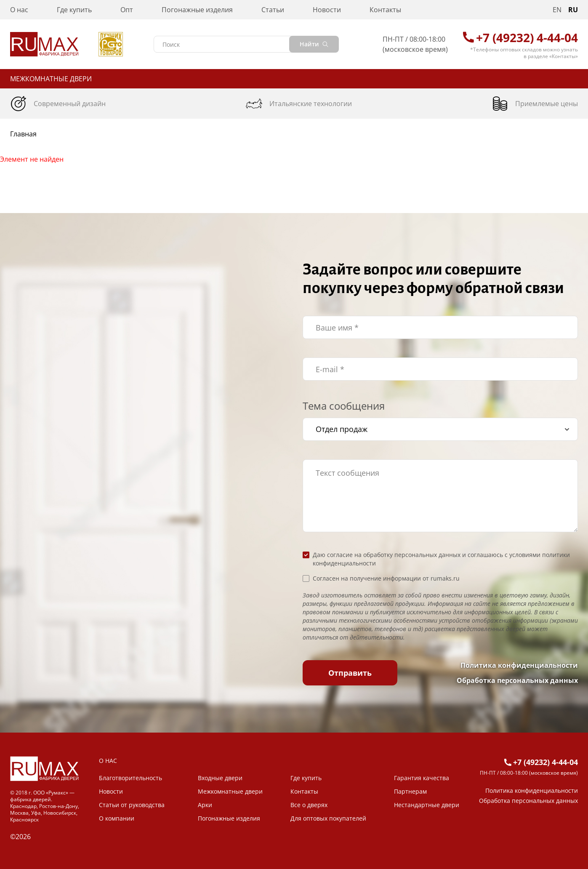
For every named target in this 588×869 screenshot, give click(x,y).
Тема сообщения (344, 406)
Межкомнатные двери (51, 79)
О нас (19, 10)
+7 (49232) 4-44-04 (527, 37)
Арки (205, 805)
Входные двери (220, 778)
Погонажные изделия (197, 10)
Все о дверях (309, 805)
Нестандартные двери (427, 805)
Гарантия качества (422, 778)
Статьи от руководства (132, 805)
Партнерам (410, 791)
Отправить (350, 673)
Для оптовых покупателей (328, 818)
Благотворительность (130, 778)
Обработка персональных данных (517, 680)
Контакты (385, 10)
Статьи (273, 10)
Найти (314, 44)
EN (557, 10)
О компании (117, 818)
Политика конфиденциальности (519, 665)
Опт (127, 10)
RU (573, 10)
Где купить (74, 10)
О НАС (108, 761)
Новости (327, 10)
